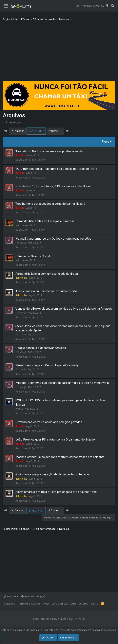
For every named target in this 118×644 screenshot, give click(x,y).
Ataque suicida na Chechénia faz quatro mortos (47, 291)
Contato (9, 604)
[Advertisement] (59, 52)
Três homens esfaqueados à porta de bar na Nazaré (50, 204)
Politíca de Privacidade (60, 604)
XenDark (11, 596)
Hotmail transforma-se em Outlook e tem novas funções (53, 239)
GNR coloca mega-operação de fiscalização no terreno (52, 474)
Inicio (94, 604)
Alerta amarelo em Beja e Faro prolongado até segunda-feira (56, 492)
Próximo (55, 131)
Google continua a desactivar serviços (41, 348)
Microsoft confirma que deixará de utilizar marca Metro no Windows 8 (62, 383)
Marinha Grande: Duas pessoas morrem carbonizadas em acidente (60, 457)
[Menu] (6, 6)
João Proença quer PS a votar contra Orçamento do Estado (55, 440)
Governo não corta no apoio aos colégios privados (49, 422)
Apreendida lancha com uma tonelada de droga (47, 274)
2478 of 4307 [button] (36, 131)
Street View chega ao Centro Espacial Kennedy (47, 365)
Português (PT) (33, 596)
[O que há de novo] (107, 6)
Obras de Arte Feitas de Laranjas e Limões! (45, 221)
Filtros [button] (105, 142)
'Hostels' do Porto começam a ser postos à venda (49, 151)
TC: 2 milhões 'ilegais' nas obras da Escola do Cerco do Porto (56, 169)
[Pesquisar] (113, 6)
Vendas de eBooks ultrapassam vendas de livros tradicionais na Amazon (64, 309)
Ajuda (83, 604)
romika (19, 409)
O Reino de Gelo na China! (33, 256)
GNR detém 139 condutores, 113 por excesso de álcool (53, 186)
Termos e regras (29, 604)
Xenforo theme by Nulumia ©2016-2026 (60, 619)
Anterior (17, 131)
